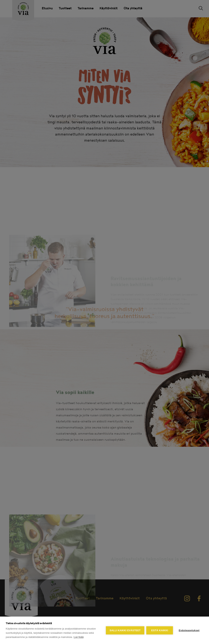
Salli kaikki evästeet (125, 630)
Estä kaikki (160, 630)
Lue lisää (79, 637)
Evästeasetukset (189, 630)
